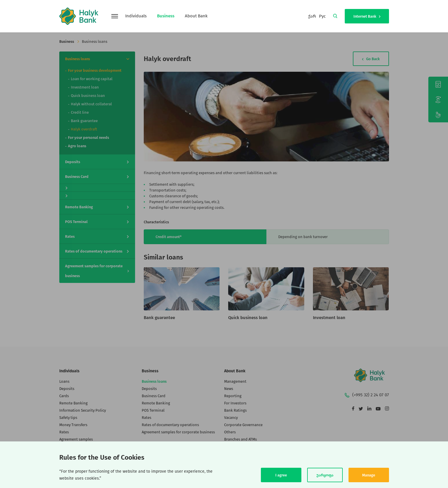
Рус (322, 16)
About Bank (196, 16)
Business (166, 16)
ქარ (312, 16)
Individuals (136, 16)
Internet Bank (367, 16)
